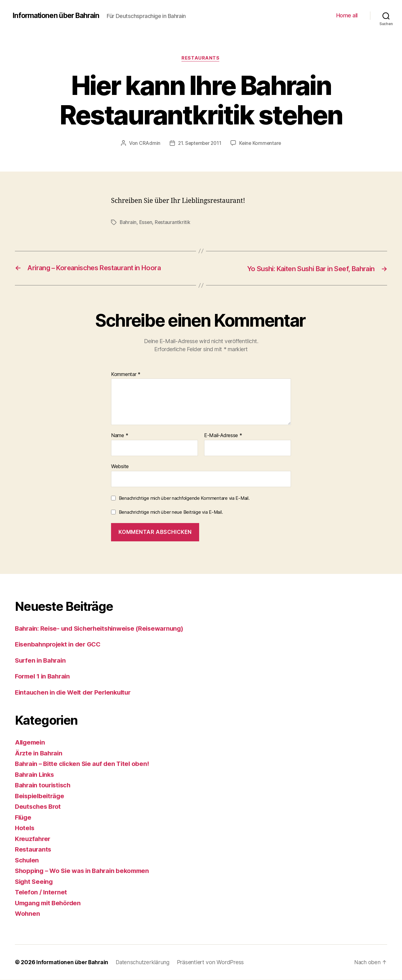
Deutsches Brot (39, 807)
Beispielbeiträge (41, 796)
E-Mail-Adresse (223, 436)
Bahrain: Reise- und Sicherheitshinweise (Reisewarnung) (103, 629)
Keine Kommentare (261, 144)
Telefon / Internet (42, 892)
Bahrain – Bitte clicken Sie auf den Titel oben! (85, 764)
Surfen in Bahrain (41, 661)
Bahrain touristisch (44, 785)
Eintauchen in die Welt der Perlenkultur (76, 693)
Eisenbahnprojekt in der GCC (60, 644)
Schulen (27, 860)
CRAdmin (148, 144)
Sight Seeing (35, 882)
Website (120, 467)
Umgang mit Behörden (50, 903)
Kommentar (126, 375)
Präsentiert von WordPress (214, 962)
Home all (347, 15)
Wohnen (28, 914)
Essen (146, 223)
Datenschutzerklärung (145, 962)
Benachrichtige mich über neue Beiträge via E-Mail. (171, 512)
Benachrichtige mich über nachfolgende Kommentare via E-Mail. (184, 498)
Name (120, 436)
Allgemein (31, 743)
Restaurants (201, 59)
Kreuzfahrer (33, 839)
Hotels (25, 828)
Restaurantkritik (174, 223)
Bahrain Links (36, 775)
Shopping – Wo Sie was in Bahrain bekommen (85, 871)
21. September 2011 (199, 144)
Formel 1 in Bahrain (44, 676)
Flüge (24, 818)
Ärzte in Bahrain (40, 753)
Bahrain (128, 223)
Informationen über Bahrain (58, 16)
